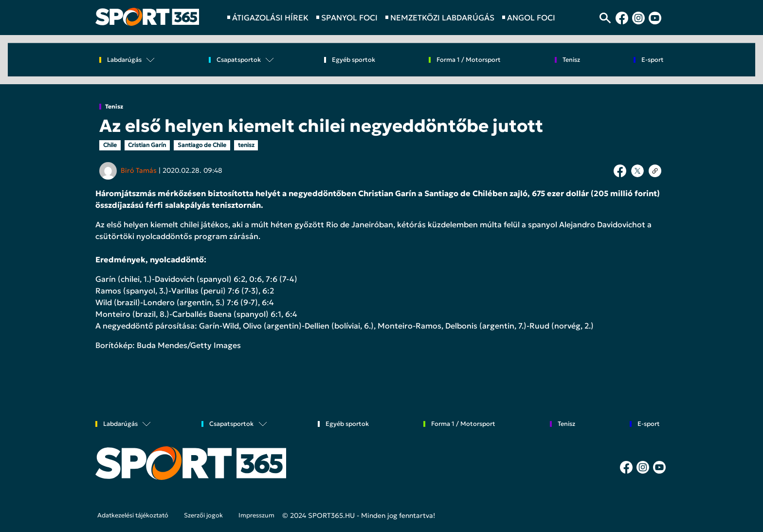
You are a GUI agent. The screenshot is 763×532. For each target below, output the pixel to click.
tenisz (246, 145)
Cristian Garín (147, 145)
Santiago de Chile (202, 145)
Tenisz (114, 107)
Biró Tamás (139, 170)
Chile (110, 145)
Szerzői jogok (203, 515)
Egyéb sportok (354, 60)
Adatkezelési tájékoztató (133, 515)
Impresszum (256, 515)
